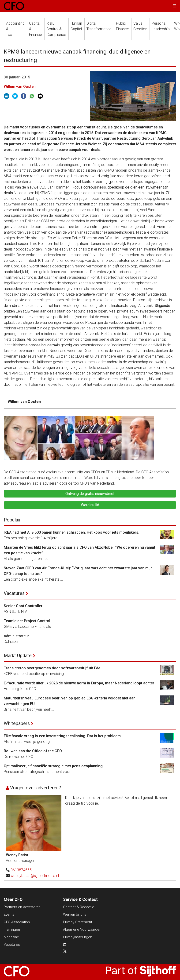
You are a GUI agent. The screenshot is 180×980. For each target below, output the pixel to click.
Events (9, 914)
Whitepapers (17, 723)
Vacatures (14, 593)
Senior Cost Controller (23, 606)
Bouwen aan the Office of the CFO (33, 751)
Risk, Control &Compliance (56, 29)
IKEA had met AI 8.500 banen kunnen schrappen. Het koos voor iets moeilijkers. (71, 532)
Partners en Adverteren (22, 907)
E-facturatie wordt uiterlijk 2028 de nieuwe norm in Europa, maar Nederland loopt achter (79, 683)
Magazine (11, 937)
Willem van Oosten (20, 87)
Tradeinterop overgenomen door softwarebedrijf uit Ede (52, 668)
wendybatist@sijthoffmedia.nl (35, 876)
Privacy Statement (78, 922)
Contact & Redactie (79, 907)
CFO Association (17, 922)
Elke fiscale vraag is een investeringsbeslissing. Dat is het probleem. (63, 736)
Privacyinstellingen (78, 937)
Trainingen (12, 930)
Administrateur (16, 636)
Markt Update (18, 656)
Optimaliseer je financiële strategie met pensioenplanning (53, 766)
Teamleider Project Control (27, 621)
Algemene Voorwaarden (82, 930)
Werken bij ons (75, 914)
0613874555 (21, 870)
